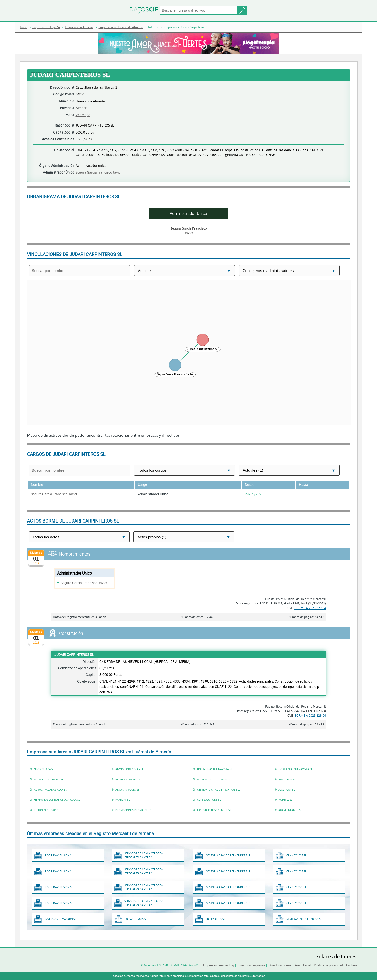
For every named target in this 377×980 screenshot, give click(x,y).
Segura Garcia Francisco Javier (99, 172)
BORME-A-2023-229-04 (310, 608)
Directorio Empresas (251, 965)
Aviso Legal (303, 965)
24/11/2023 (254, 494)
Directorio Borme (280, 965)
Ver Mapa (83, 115)
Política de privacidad (328, 965)
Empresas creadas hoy (219, 965)
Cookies (352, 965)
